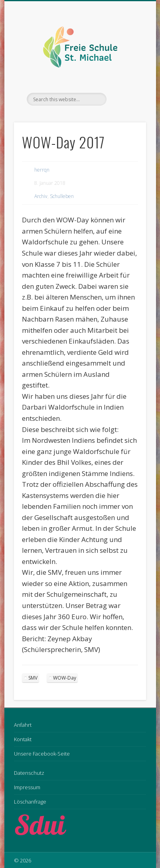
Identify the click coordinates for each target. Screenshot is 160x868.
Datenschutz (29, 773)
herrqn (42, 170)
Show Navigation (126, 72)
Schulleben (62, 196)
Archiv (41, 196)
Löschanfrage (30, 802)
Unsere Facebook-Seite (42, 754)
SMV (33, 678)
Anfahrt (23, 725)
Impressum (27, 787)
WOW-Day (65, 678)
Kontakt (23, 739)
